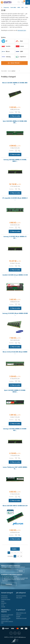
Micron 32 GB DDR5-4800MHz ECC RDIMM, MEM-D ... (15, 83)
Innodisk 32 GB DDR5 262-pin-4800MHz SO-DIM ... (15, 276)
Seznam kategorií (7, 593)
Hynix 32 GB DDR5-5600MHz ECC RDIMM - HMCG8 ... (15, 391)
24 (18, 556)
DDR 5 (23, 7)
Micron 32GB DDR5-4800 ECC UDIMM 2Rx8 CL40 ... (15, 506)
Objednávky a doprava (6, 611)
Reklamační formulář (21, 618)
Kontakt (3, 607)
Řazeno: (14, 71)
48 (21, 556)
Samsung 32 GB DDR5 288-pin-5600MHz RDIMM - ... (15, 314)
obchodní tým (22, 30)
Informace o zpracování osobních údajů (7, 615)
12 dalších (15, 549)
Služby (3, 601)
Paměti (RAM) (13, 7)
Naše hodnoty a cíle (21, 613)
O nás (3, 605)
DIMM (19, 7)
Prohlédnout (9, 584)
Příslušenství (4, 596)
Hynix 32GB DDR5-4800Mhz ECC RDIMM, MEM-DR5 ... (15, 122)
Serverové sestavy (6, 599)
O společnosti (21, 610)
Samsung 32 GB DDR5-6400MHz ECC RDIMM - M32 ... (15, 429)
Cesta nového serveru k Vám (7, 622)
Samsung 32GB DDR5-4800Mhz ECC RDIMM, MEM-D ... (15, 160)
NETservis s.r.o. (22, 637)
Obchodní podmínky (21, 596)
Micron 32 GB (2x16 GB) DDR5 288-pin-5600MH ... (15, 353)
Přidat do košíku (15, 116)
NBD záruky (19, 598)
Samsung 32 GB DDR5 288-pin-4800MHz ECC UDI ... (15, 237)
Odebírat (21, 571)
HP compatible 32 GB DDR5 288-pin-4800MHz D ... (15, 199)
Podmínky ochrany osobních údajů (6, 619)
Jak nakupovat (21, 593)
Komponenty (6, 7)
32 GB (26, 7)
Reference (4, 603)
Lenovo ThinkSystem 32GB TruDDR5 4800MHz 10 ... (15, 468)
